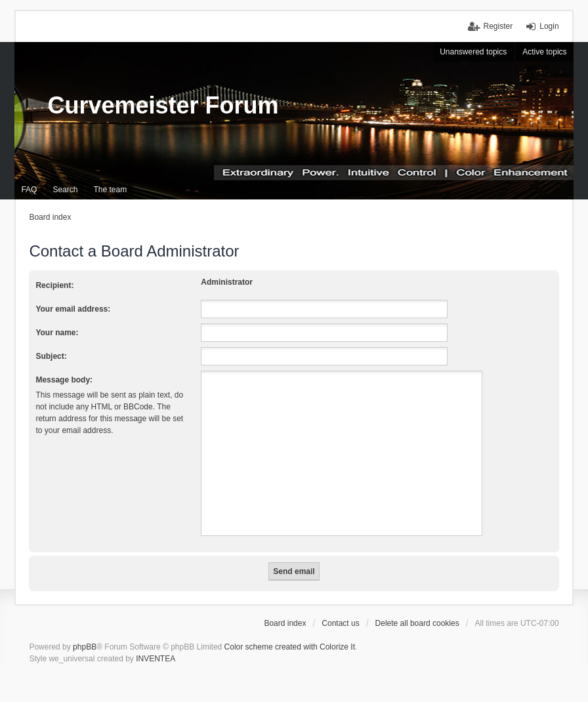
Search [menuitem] (65, 190)
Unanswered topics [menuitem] (473, 52)
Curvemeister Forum (163, 105)
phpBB (85, 647)
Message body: (64, 380)
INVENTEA (156, 659)
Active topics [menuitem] (544, 52)
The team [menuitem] (110, 190)
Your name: (57, 333)
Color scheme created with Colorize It (290, 647)
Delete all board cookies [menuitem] (417, 623)
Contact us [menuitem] (340, 623)
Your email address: (73, 309)
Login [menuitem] (549, 26)
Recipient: (54, 285)
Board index (285, 623)
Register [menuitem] (498, 26)
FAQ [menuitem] (29, 190)
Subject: (51, 356)
